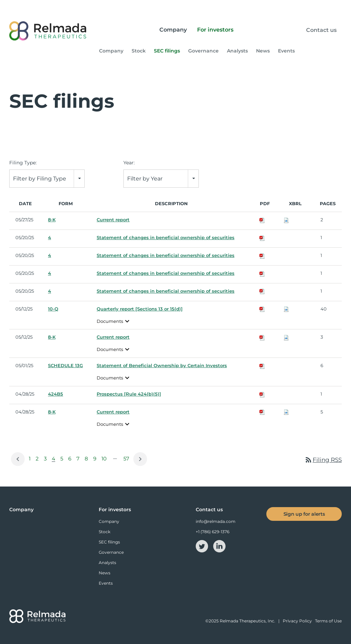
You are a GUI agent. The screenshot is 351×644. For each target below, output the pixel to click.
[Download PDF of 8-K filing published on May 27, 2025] (262, 220)
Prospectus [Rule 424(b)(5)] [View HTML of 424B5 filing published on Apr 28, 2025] (129, 394)
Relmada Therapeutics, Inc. (247, 621)
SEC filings (167, 51)
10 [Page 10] (105, 460)
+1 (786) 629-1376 (213, 532)
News (263, 51)
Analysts (237, 51)
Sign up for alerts (304, 514)
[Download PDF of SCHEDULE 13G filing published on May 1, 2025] (262, 366)
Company (173, 30)
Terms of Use (328, 621)
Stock (139, 51)
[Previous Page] (18, 459)
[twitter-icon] (202, 546)
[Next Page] (140, 459)
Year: (129, 163)
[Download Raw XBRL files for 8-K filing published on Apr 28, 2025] (286, 412)
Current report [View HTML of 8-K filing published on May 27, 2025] (113, 220)
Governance (203, 51)
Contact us (321, 30)
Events (286, 51)
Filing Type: (23, 163)
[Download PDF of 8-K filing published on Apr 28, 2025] (262, 412)
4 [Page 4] (55, 460)
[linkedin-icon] (219, 546)
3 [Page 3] (46, 460)
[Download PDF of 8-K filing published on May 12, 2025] (262, 337)
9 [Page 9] (96, 460)
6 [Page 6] (71, 460)
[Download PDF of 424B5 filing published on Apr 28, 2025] (262, 394)
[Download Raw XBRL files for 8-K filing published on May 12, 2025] (286, 337)
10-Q (53, 309)
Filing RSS (323, 460)
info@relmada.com (216, 521)
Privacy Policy (297, 621)
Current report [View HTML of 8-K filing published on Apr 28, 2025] (113, 412)
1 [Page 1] (31, 460)
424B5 (56, 394)
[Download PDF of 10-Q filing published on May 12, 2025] (262, 309)
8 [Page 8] (88, 460)
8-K (52, 220)
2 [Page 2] (38, 460)
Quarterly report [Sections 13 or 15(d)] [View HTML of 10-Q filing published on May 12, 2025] (140, 309)
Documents (114, 321)
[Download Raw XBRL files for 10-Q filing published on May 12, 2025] (286, 309)
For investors (215, 30)
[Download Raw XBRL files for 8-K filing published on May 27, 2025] (286, 220)
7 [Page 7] (79, 460)
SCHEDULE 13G (65, 366)
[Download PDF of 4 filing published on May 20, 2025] (262, 238)
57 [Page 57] (128, 460)
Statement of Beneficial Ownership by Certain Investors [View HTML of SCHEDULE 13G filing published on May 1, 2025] (162, 366)
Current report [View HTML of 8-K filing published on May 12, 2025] (113, 337)
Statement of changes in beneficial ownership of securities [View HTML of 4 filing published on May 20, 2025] (166, 238)
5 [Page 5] (63, 460)
